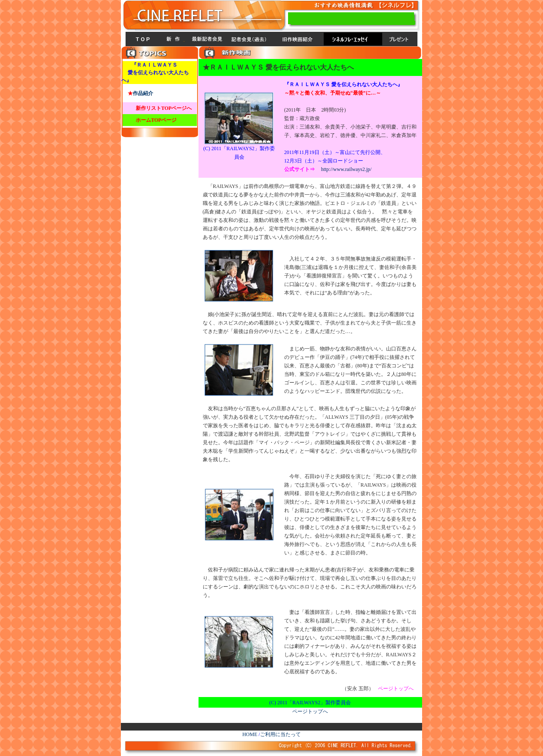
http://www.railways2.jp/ (346, 169)
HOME (250, 734)
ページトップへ (310, 711)
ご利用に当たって (280, 734)
